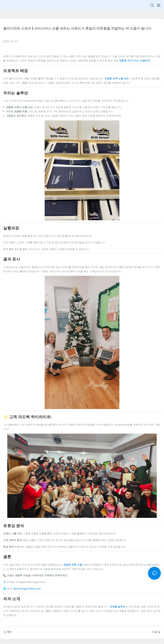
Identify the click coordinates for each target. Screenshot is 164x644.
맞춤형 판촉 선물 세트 (117, 78)
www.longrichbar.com (27, 589)
